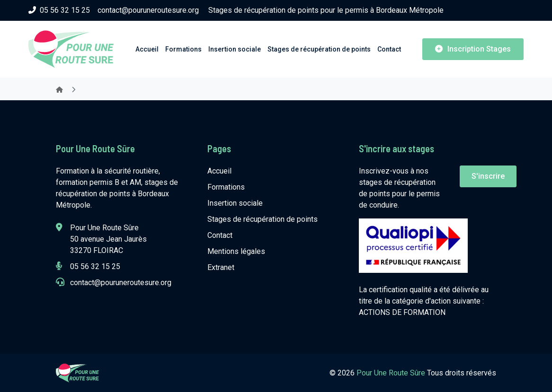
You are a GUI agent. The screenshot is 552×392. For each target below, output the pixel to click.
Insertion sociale (235, 49)
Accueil (219, 171)
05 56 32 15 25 (59, 10)
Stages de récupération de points (319, 49)
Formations (183, 49)
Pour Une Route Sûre (392, 373)
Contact (389, 49)
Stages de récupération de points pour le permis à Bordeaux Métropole (326, 10)
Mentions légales (236, 251)
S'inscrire (488, 176)
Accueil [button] (147, 49)
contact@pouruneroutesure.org (148, 10)
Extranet (221, 267)
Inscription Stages (473, 49)
